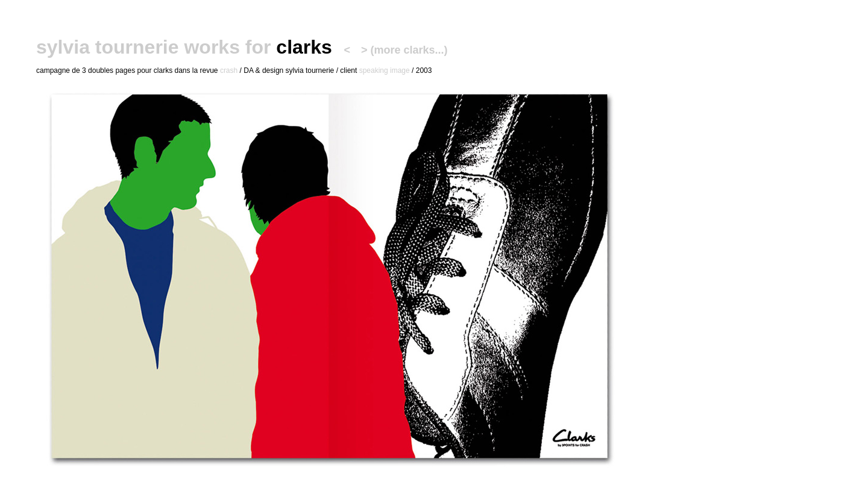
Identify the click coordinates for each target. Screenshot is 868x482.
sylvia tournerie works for (153, 47)
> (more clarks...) (404, 50)
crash (229, 70)
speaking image (385, 70)
